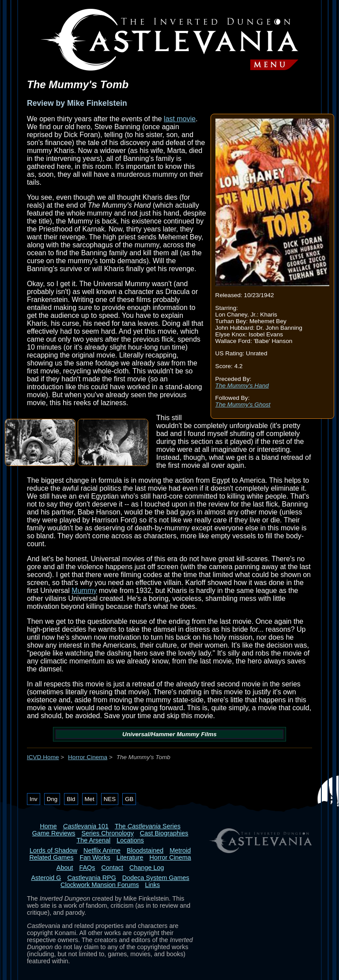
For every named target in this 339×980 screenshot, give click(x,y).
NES (110, 799)
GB (129, 799)
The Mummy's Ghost (243, 404)
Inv (34, 799)
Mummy (84, 591)
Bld (71, 799)
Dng (52, 799)
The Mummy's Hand (242, 386)
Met (90, 799)
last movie (180, 119)
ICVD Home (43, 757)
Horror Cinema (88, 757)
